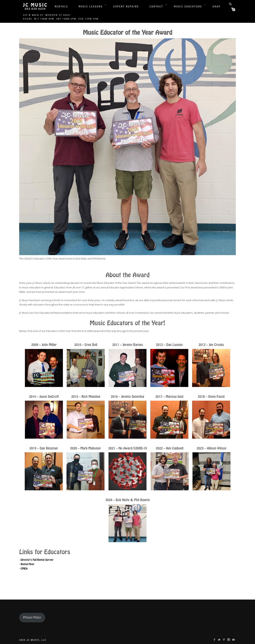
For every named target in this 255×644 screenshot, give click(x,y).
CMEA (24, 569)
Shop (217, 7)
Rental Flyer (28, 564)
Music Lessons (91, 7)
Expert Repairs (126, 7)
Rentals (61, 7)
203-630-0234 (35, 9)
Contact (156, 7)
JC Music (35, 5)
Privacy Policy (32, 617)
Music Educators (188, 7)
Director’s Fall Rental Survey (37, 560)
